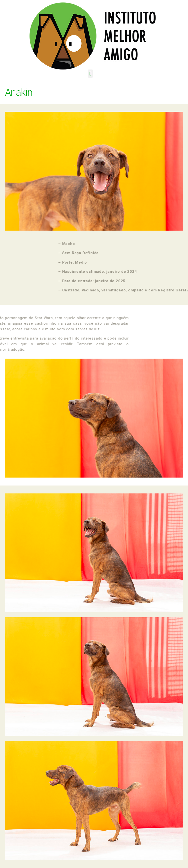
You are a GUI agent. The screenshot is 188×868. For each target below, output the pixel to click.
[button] (90, 74)
